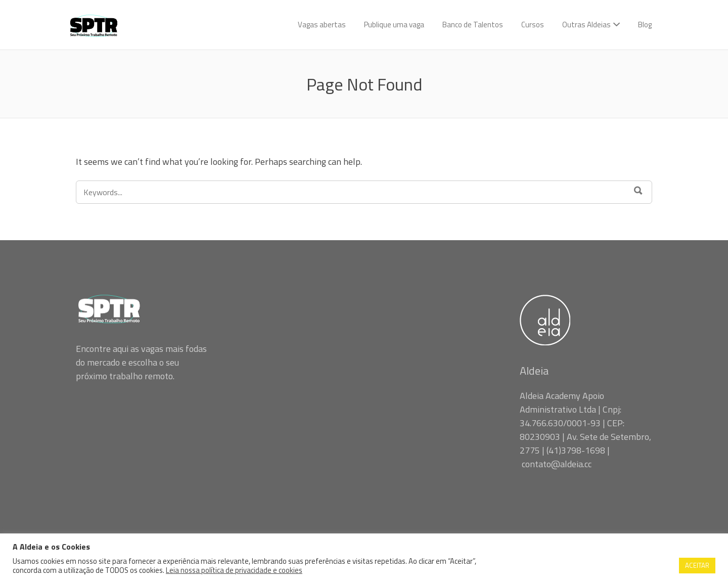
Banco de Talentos (473, 25)
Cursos (533, 25)
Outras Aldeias (586, 25)
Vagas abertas (322, 25)
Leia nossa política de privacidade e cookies (234, 570)
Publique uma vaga (394, 25)
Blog (645, 25)
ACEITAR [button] (697, 565)
